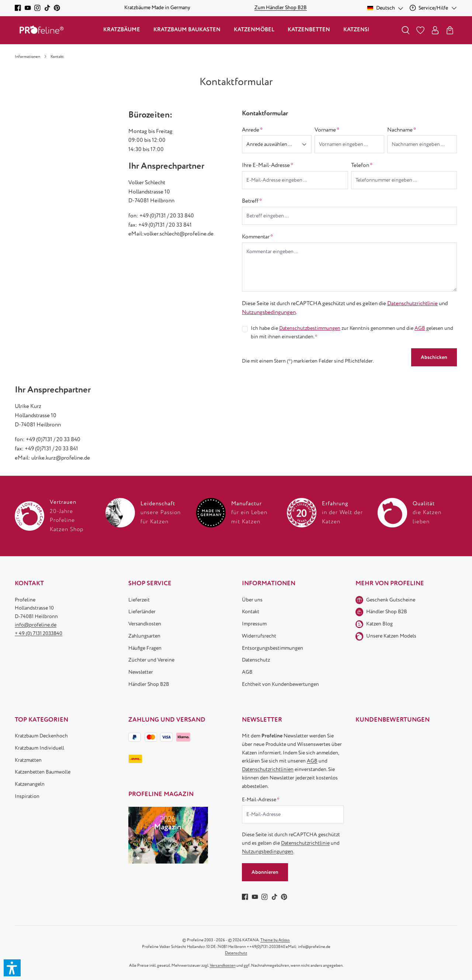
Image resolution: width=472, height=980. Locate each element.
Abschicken (434, 357)
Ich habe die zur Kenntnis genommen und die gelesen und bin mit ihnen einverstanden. (352, 332)
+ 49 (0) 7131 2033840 (39, 633)
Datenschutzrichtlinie (412, 303)
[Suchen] (406, 30)
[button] (12, 968)
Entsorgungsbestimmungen (273, 648)
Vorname (327, 130)
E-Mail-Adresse (261, 800)
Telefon (362, 165)
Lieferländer (142, 612)
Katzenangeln (30, 784)
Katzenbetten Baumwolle (43, 772)
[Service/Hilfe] (433, 8)
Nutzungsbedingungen (269, 312)
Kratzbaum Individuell (39, 748)
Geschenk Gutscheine (391, 600)
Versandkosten (145, 624)
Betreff (252, 201)
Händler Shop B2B (149, 684)
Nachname (402, 130)
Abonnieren (265, 872)
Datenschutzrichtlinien (268, 769)
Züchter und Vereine (151, 660)
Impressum (254, 624)
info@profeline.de (36, 625)
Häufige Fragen (145, 648)
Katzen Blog (379, 624)
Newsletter (141, 672)
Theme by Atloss (275, 940)
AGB (420, 328)
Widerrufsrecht (259, 636)
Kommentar (257, 237)
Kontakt (251, 612)
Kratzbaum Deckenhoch (41, 736)
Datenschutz (256, 660)
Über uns (252, 600)
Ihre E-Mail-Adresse (268, 165)
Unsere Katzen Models (391, 636)
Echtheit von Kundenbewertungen (280, 684)
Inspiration (27, 796)
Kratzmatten (28, 760)
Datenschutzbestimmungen (310, 328)
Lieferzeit (139, 600)
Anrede (252, 130)
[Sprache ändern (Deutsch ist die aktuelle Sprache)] (386, 8)
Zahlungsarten (144, 636)
